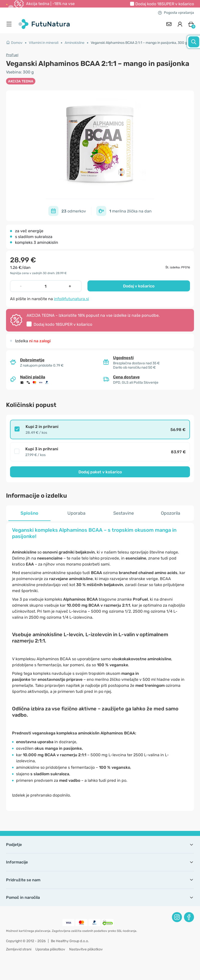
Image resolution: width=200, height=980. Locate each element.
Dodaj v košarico (139, 286)
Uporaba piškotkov (50, 949)
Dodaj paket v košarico (100, 472)
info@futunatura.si (71, 299)
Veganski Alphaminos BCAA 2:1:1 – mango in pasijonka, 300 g (139, 43)
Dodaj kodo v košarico (165, 4)
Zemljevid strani (19, 949)
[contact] (169, 24)
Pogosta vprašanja (176, 13)
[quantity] (45, 286)
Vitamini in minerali (44, 43)
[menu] (10, 24)
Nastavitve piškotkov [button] (86, 949)
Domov (14, 43)
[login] (180, 24)
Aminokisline (75, 43)
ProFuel (12, 55)
